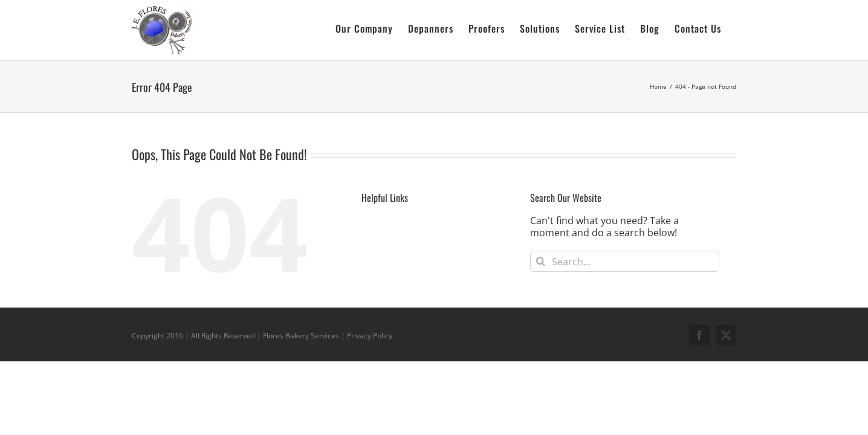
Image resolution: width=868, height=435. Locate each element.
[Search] (541, 261)
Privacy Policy (370, 336)
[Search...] (625, 261)
